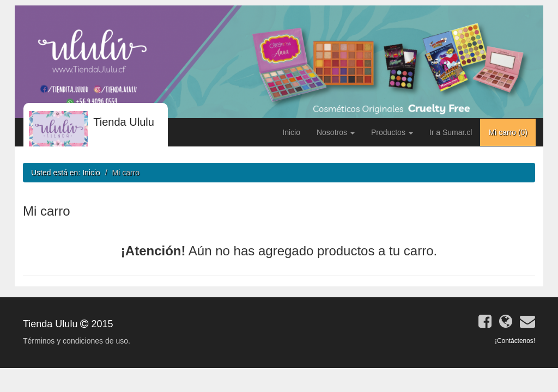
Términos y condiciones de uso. (77, 341)
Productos (392, 132)
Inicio (291, 132)
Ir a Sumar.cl (451, 132)
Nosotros (336, 132)
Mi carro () (508, 132)
